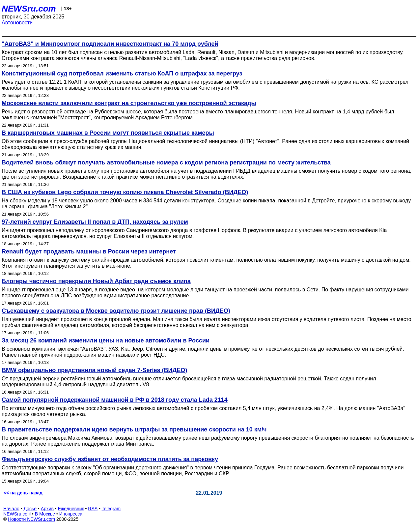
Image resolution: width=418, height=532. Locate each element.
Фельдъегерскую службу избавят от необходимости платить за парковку (110, 459)
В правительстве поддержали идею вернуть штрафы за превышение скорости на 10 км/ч (134, 429)
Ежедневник (71, 509)
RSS (93, 509)
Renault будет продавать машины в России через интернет (89, 251)
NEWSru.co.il (17, 514)
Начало (11, 509)
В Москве (45, 514)
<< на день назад (23, 493)
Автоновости (17, 23)
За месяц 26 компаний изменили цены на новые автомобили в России (106, 340)
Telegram (111, 509)
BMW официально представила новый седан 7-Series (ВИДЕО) (94, 370)
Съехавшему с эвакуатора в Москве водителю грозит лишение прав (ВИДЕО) (116, 311)
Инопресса (71, 514)
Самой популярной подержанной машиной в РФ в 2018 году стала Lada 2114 (115, 400)
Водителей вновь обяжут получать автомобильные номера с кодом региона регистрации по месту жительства (166, 163)
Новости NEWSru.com (31, 519)
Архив (47, 509)
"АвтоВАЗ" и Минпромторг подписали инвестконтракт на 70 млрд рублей (110, 44)
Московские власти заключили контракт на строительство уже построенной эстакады (129, 103)
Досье (30, 509)
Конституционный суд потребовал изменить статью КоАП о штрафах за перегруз (122, 74)
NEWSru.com (29, 9)
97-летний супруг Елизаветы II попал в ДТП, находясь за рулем (95, 222)
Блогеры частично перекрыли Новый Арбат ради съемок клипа (96, 281)
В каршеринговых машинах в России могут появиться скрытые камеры (108, 133)
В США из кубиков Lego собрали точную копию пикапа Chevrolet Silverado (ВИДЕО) (125, 192)
